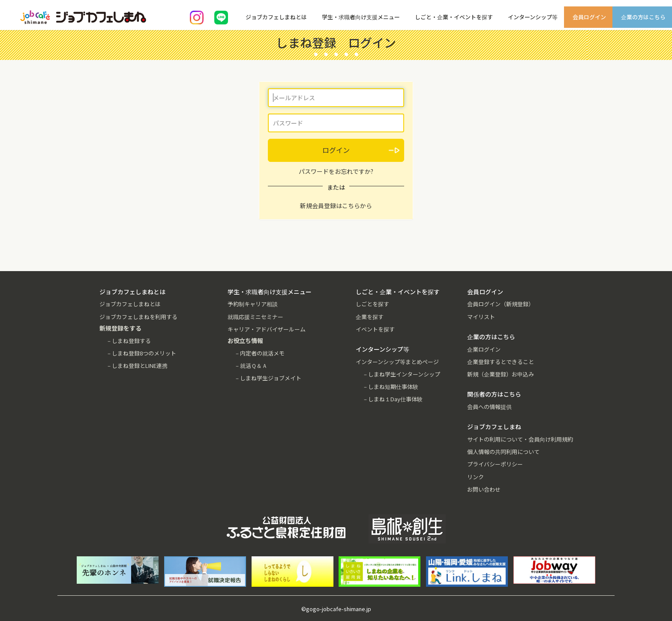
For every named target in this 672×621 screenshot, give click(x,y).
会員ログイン (589, 17)
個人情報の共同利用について (503, 452)
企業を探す (370, 317)
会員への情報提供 (489, 407)
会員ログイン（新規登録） (501, 304)
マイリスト (481, 317)
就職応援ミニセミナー (255, 317)
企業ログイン (484, 349)
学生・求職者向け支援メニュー (361, 17)
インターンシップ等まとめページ (397, 362)
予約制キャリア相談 (253, 304)
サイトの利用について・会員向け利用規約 (520, 439)
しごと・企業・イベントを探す (454, 17)
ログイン (336, 150)
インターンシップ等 (533, 17)
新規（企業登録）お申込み (501, 374)
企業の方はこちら (643, 17)
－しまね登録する (129, 341)
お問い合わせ (484, 489)
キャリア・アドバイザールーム (267, 329)
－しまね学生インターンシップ (401, 374)
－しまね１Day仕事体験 (393, 399)
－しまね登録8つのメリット (141, 353)
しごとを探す (372, 304)
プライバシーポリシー (495, 464)
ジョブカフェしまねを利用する (138, 317)
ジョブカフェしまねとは (276, 17)
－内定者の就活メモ (259, 353)
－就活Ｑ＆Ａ (251, 366)
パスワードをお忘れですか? (336, 171)
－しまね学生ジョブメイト (268, 378)
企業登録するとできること (501, 362)
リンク (475, 477)
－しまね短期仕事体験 (390, 387)
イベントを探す (375, 329)
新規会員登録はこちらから (336, 206)
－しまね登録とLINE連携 (137, 366)
